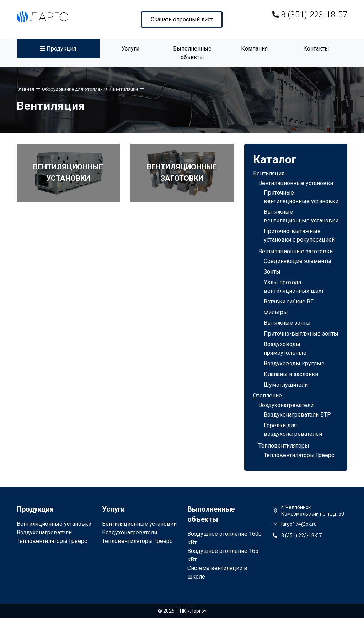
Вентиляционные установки (296, 183)
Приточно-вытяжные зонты (301, 334)
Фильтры (276, 312)
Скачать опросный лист (182, 19)
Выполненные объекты (192, 53)
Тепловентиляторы (284, 446)
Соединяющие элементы (298, 261)
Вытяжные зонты (287, 323)
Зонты (272, 272)
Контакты (316, 49)
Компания (254, 49)
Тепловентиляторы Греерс (299, 455)
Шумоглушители (286, 385)
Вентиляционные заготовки (296, 251)
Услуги (130, 49)
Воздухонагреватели (286, 405)
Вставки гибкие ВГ (289, 302)
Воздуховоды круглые (294, 363)
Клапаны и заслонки (291, 374)
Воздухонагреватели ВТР (297, 415)
